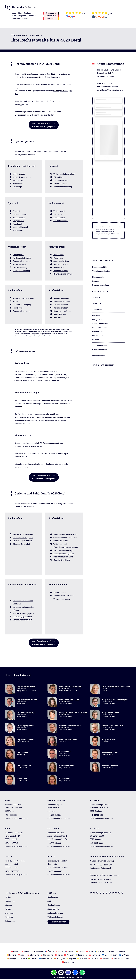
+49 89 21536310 (12, 871)
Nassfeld (30, 101)
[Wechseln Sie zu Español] (71, 958)
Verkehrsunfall (59, 211)
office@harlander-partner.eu (16, 818)
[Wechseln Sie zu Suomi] (114, 955)
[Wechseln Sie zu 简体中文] (93, 958)
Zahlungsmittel (53, 909)
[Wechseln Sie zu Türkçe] (59, 955)
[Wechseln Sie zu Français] (70, 951)
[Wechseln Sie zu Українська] (81, 955)
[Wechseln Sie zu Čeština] (50, 951)
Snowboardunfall (20, 214)
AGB (49, 901)
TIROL (8, 829)
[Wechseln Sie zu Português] (59, 958)
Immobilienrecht (99, 356)
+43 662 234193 (97, 815)
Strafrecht (96, 297)
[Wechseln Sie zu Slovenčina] (33, 955)
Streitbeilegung (54, 905)
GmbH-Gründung (20, 268)
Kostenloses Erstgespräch (101, 868)
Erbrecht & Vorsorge (101, 291)
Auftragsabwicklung (55, 913)
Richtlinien (9, 917)
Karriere (8, 897)
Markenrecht (59, 255)
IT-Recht (96, 340)
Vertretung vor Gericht (101, 271)
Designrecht (58, 258)
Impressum (9, 913)
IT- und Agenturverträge (63, 274)
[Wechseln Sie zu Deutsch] (15, 951)
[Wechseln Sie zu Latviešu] (22, 958)
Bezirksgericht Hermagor (23, 534)
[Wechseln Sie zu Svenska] (82, 958)
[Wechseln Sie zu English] (26, 951)
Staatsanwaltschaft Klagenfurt (66, 534)
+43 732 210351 (54, 815)
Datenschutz (10, 921)
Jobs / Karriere (103, 365)
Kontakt (8, 909)
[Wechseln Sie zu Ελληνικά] (124, 955)
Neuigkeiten (10, 901)
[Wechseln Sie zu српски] (22, 955)
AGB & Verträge (19, 264)
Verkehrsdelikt (59, 218)
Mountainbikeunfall (21, 227)
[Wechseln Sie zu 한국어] (125, 958)
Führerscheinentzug (62, 221)
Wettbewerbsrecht (61, 264)
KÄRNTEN (95, 829)
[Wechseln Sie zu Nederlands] (38, 951)
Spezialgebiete (103, 261)
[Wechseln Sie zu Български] (95, 955)
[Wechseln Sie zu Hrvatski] (110, 951)
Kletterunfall (18, 230)
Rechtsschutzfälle (99, 267)
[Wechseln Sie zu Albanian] (69, 955)
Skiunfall (16, 211)
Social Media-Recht (61, 261)
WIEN (7, 801)
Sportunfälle (97, 310)
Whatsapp (102, 76)
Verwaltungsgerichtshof (22, 617)
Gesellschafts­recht (100, 350)
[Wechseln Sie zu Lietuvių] (33, 958)
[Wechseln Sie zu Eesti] (105, 955)
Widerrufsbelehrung (55, 917)
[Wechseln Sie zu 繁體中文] (105, 958)
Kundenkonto (53, 897)
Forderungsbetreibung (22, 258)
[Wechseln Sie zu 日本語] (115, 958)
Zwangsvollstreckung (21, 261)
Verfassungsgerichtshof (22, 620)
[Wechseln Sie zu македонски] (68, 962)
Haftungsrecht (98, 277)
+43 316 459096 (54, 843)
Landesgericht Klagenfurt (23, 538)
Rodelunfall (18, 224)
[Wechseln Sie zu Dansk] (59, 951)
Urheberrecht (59, 268)
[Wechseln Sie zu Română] (11, 955)
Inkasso (95, 281)
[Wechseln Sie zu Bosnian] (100, 951)
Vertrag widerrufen (58, 922)
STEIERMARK (54, 829)
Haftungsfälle (18, 255)
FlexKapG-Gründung (21, 271)
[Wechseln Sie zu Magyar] (121, 951)
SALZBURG (95, 801)
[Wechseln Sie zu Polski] (90, 951)
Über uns (9, 905)
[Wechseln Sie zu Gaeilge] (11, 958)
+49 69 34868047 (55, 871)
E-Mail (113, 73)
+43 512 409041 (11, 843)
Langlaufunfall (19, 221)
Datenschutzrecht (61, 271)
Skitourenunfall (19, 218)
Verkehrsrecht (98, 303)
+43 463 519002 (97, 843)
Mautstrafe (58, 214)
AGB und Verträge (100, 346)
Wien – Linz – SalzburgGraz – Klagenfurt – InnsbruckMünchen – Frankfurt (24, 16)
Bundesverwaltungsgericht (24, 613)
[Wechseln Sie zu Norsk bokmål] (46, 958)
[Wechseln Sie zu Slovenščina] (47, 955)
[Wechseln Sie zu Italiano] (80, 951)
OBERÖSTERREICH (56, 801)
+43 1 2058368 (11, 815)
